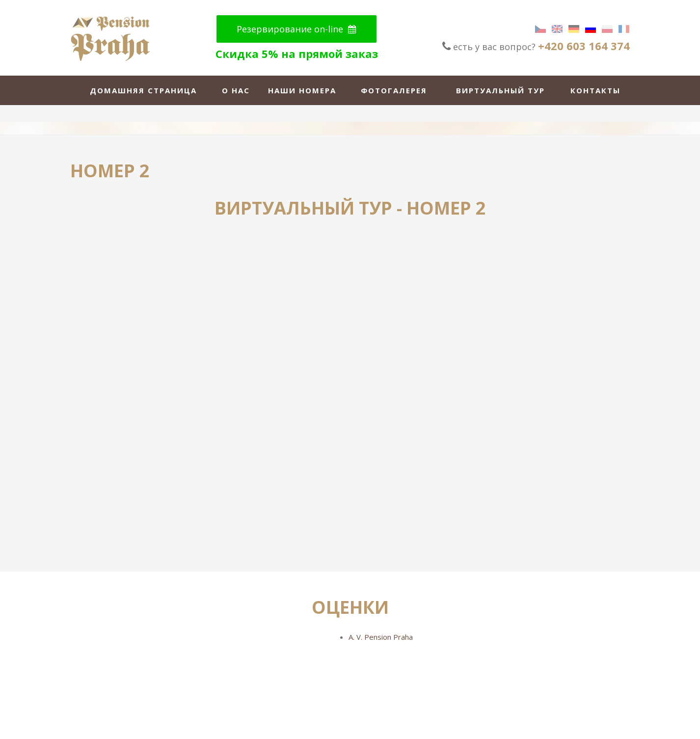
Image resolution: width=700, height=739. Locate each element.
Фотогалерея (394, 90)
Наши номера (302, 90)
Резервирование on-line (296, 29)
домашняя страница (143, 90)
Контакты (595, 90)
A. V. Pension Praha (381, 637)
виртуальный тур (500, 90)
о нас (236, 90)
